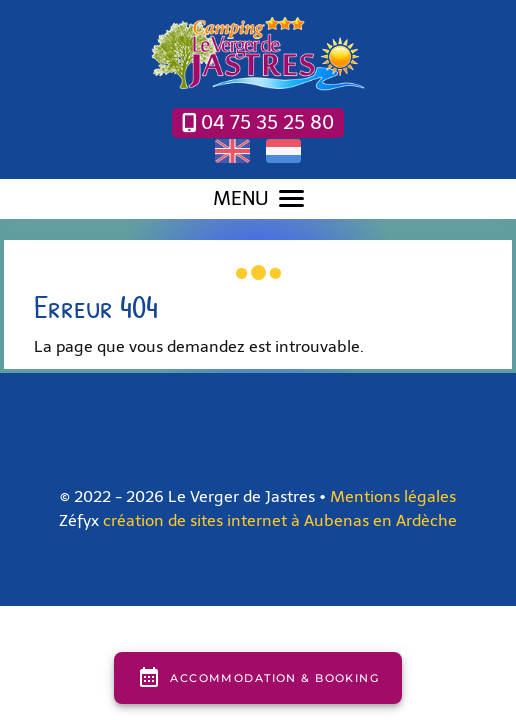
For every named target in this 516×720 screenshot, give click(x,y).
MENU (258, 198)
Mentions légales (393, 496)
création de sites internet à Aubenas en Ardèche (280, 520)
